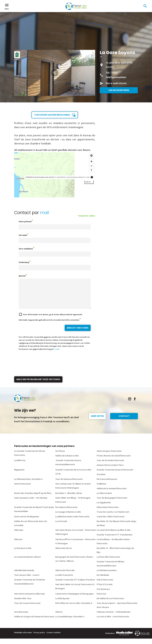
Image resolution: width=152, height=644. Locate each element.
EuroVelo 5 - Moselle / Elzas (69, 499)
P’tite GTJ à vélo (105, 590)
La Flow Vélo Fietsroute (108, 562)
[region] (55, 175)
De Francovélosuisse (107, 485)
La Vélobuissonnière (107, 576)
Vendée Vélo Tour (23, 604)
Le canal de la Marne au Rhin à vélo (114, 535)
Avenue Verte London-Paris (110, 470)
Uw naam (23, 235)
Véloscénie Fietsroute (108, 513)
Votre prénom (25, 222)
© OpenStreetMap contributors (75, 177)
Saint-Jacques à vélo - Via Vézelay (31, 503)
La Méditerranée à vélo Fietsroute (72, 522)
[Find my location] (91, 156)
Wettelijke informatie (23, 638)
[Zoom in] (91, 161)
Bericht (22, 276)
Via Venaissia (103, 595)
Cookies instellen (53, 638)
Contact (124, 421)
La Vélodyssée (62, 604)
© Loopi (87, 177)
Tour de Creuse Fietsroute (27, 609)
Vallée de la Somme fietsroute (112, 494)
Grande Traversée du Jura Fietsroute (115, 475)
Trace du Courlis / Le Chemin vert (113, 517)
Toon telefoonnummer (116, 75)
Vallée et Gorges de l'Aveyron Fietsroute (34, 622)
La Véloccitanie (104, 499)
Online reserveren (119, 90)
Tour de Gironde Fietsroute (110, 466)
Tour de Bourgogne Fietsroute (112, 503)
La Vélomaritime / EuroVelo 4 (28, 485)
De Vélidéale (103, 580)
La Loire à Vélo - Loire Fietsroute (113, 622)
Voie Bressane (21, 617)
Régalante (19, 475)
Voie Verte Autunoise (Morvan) (29, 599)
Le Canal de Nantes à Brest (27, 562)
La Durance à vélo (23, 554)
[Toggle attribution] (92, 177)
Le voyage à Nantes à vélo (68, 517)
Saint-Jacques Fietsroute (109, 456)
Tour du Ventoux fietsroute (69, 485)
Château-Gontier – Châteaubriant (114, 617)
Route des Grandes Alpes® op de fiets (33, 499)
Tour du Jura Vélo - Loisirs (27, 580)
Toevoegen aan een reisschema (52, 115)
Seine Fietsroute (22, 489)
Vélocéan (19, 535)
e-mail (57, 355)
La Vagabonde (104, 508)
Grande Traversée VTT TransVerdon (115, 540)
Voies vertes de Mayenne (27, 522)
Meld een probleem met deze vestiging (38, 385)
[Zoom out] (91, 166)
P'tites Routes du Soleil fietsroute (114, 461)
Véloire (59, 617)
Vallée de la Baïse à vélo (67, 461)
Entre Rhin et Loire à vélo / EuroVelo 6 (74, 609)
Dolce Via (101, 599)
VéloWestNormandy (24, 576)
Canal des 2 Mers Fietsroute (111, 522)
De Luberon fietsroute (66, 513)
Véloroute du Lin (64, 554)
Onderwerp (24, 262)
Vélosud (18, 545)
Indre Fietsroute (105, 585)
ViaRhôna (101, 489)
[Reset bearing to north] (91, 170)
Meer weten (97, 421)
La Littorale (61, 527)
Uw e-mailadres (26, 249)
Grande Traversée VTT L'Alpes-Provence (75, 585)
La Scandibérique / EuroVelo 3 (70, 622)
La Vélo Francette (64, 580)
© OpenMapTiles (60, 177)
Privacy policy (39, 638)
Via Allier (101, 480)
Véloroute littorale (65, 576)
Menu (7, 6)
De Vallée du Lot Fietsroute (110, 604)
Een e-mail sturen (116, 83)
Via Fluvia (60, 456)
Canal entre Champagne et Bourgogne (74, 599)
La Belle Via (20, 466)
